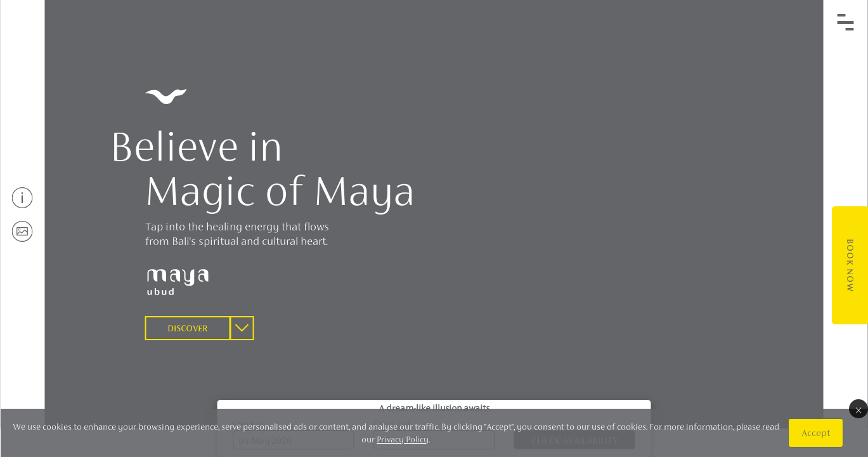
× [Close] (858, 409)
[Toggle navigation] (846, 22)
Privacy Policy (403, 439)
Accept (815, 433)
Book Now (850, 265)
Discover (187, 328)
